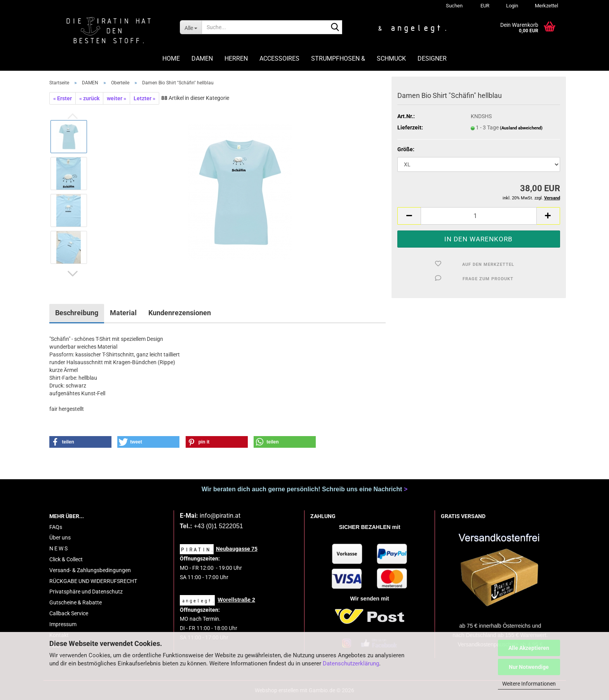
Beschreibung (77, 313)
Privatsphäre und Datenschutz (86, 592)
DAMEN (202, 58)
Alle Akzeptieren (529, 648)
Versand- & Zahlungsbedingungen (90, 570)
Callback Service (69, 613)
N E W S (58, 548)
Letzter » (144, 98)
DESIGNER (432, 58)
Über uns (60, 538)
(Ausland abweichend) (521, 128)
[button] (484, 6)
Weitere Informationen (529, 684)
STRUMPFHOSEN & (338, 58)
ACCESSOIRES (279, 58)
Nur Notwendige (529, 667)
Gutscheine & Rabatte (76, 602)
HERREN (236, 58)
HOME (171, 58)
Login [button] (512, 6)
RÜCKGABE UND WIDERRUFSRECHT (93, 581)
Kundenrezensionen (180, 313)
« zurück (89, 98)
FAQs (56, 527)
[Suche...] (191, 27)
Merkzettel (546, 6)
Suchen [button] (454, 6)
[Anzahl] (478, 216)
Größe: (406, 149)
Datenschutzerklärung (351, 663)
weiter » (117, 98)
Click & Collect (66, 559)
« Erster (63, 98)
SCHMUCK (391, 58)
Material (123, 313)
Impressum (63, 624)
